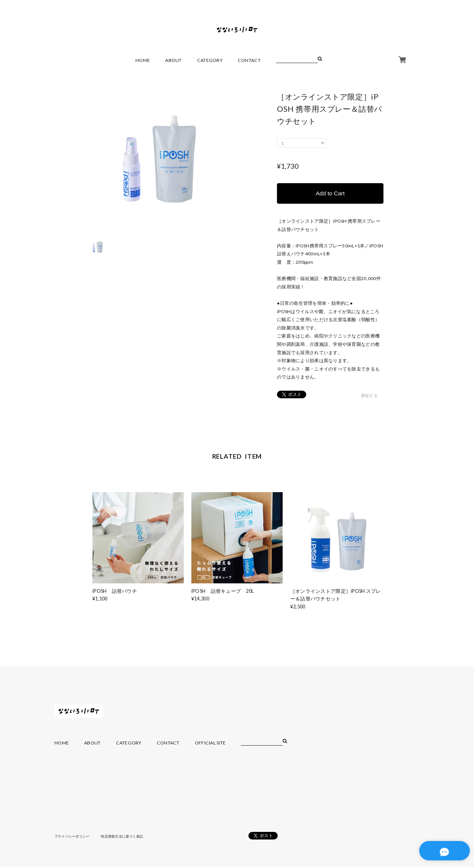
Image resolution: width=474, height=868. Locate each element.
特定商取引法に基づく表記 (128, 837)
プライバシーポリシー (74, 837)
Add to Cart (330, 194)
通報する (369, 397)
